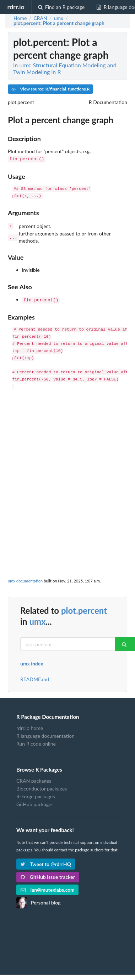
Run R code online (36, 742)
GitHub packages (35, 802)
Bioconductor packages (42, 786)
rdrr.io (16, 7)
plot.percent (84, 608)
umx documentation (25, 579)
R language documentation (45, 734)
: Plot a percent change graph (59, 23)
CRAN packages (34, 779)
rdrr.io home (30, 726)
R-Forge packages (36, 794)
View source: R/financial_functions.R (50, 89)
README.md (35, 677)
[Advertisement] (67, 463)
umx (37, 619)
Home (20, 18)
